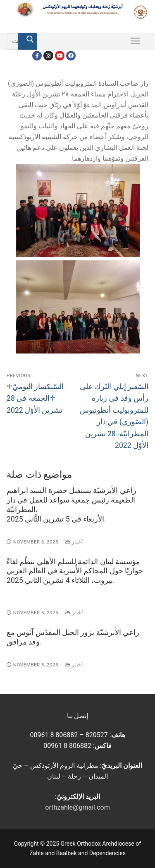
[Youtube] (60, 56)
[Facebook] (37, 56)
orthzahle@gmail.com (77, 807)
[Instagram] (48, 56)
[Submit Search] (27, 41)
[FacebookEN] (71, 56)
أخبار (74, 542)
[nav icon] (135, 41)
